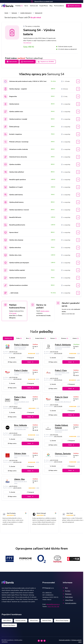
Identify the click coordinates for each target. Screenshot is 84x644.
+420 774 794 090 (54, 404)
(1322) (37, 378)
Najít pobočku (12, 62)
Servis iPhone (7, 620)
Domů (6, 13)
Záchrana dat (34, 6)
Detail (30, 361)
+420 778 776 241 (58, 379)
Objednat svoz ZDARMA (48, 62)
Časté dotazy (68, 596)
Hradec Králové (41, 337)
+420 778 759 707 (17, 434)
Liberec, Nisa (19, 478)
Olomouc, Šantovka (63, 453)
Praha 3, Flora (61, 369)
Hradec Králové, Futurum (62, 425)
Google (14, 312)
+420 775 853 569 (17, 378)
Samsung (14, 13)
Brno (28, 337)
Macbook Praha (47, 620)
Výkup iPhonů (68, 599)
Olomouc (65, 337)
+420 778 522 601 (54, 434)
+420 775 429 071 (13, 485)
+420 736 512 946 (13, 459)
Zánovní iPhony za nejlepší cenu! (44, 1)
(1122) (37, 352)
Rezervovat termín (29, 62)
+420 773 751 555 (54, 459)
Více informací (27, 43)
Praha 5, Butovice (21, 344)
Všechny (8, 337)
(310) (38, 407)
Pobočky (19, 6)
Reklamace (67, 593)
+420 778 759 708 (17, 352)
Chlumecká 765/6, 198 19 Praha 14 (63, 401)
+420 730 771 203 (13, 351)
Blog (51, 6)
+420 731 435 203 (54, 377)
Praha (19, 337)
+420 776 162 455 (54, 351)
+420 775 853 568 (13, 376)
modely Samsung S (26, 13)
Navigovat (30, 357)
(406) (78, 461)
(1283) (78, 379)
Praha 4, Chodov (21, 369)
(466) (38, 487)
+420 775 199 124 (13, 405)
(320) (78, 352)
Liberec (76, 337)
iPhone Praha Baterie (9, 624)
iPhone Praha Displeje (62, 620)
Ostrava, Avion (20, 452)
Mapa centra (12, 361)
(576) (78, 435)
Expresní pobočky (21, 620)
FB (10, 312)
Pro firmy (67, 590)
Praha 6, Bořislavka (63, 344)
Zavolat (12, 357)
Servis (26, 6)
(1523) (37, 434)
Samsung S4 (39, 13)
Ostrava (53, 337)
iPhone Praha (34, 620)
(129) (78, 405)
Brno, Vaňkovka (21, 424)
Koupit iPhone (44, 6)
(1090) (37, 461)
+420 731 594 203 (13, 432)
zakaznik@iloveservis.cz (53, 603)
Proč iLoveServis (59, 6)
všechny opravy (45, 310)
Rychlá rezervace (74, 6)
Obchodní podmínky (70, 602)
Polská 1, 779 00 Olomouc (61, 455)
